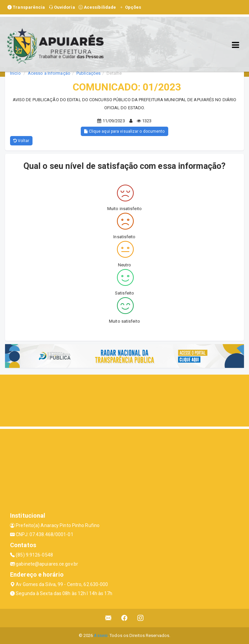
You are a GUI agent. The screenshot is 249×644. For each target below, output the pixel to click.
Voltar (21, 141)
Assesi (101, 635)
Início (15, 73)
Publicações (88, 73)
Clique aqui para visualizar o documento (124, 131)
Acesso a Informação (49, 73)
